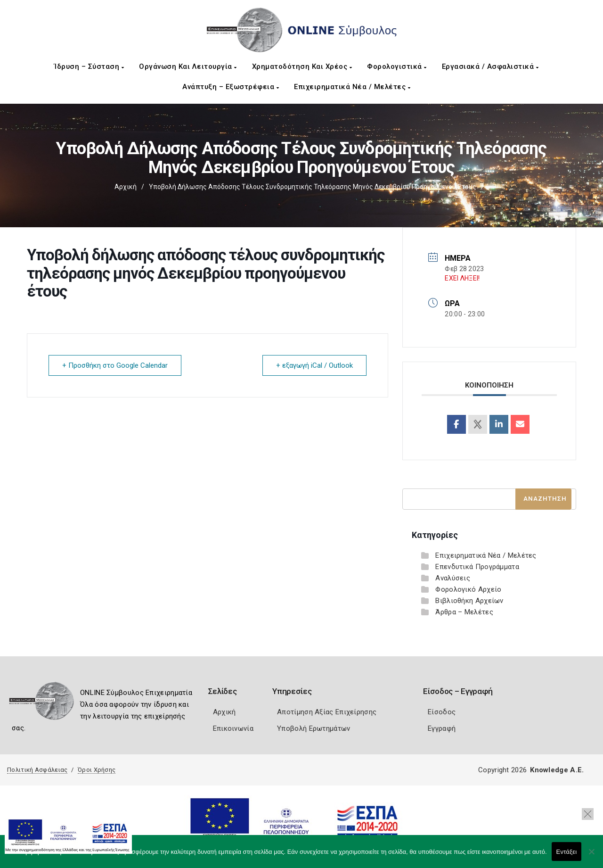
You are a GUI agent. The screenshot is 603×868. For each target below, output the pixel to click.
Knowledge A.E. (557, 770)
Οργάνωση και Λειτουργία (188, 66)
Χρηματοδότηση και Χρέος (302, 66)
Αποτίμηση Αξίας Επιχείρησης (327, 712)
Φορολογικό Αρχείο (468, 589)
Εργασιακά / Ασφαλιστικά (490, 66)
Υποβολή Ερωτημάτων (314, 728)
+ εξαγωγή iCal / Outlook (314, 365)
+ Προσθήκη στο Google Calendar (115, 365)
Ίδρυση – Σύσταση (89, 66)
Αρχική (126, 187)
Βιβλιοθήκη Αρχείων (469, 601)
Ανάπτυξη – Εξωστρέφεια (231, 87)
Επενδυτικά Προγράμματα (477, 567)
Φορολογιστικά (397, 66)
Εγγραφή (442, 728)
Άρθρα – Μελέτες (464, 612)
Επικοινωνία (233, 728)
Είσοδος (442, 712)
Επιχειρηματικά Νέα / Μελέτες (352, 87)
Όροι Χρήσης (97, 770)
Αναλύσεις (453, 578)
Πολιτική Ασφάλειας (37, 770)
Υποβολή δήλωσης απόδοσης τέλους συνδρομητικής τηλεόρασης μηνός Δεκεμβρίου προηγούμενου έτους (313, 187)
